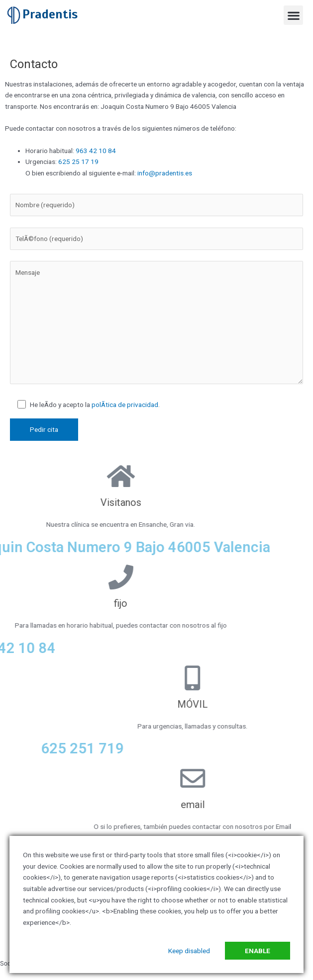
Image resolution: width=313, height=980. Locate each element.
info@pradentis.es (165, 173)
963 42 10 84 (95, 151)
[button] (293, 15)
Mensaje (156, 323)
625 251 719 (230, 748)
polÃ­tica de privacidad (125, 405)
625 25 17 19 (78, 162)
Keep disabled (189, 951)
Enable (258, 951)
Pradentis (50, 14)
